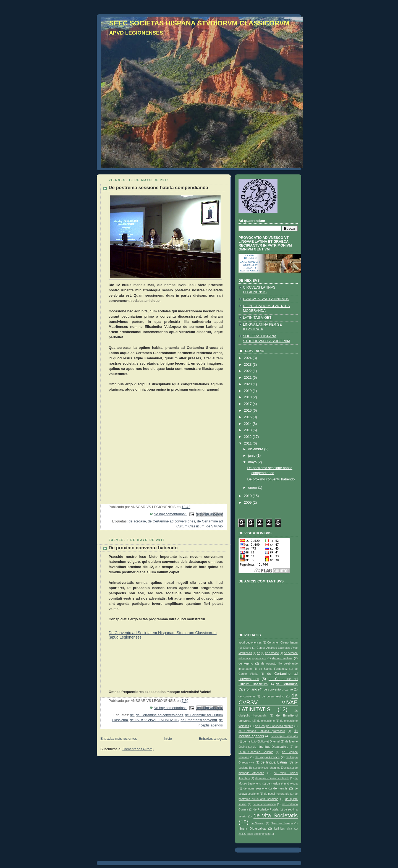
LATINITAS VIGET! (258, 318)
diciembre (256, 449)
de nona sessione (255, 789)
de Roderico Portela (266, 810)
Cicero (247, 648)
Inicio (168, 739)
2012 (248, 437)
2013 (248, 430)
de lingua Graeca (267, 757)
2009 (248, 503)
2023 (248, 365)
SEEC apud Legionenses (254, 834)
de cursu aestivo (273, 696)
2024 (248, 358)
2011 (248, 443)
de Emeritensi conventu (199, 720)
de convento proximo (278, 689)
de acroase (137, 521)
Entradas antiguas (213, 739)
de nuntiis (280, 788)
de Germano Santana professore (262, 731)
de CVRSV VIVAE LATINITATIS (154, 720)
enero (253, 488)
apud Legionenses (250, 643)
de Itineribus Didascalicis (271, 747)
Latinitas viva (283, 829)
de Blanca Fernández (273, 669)
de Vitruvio (215, 526)
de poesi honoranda (277, 794)
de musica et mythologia (282, 784)
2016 (248, 411)
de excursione (266, 721)
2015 (248, 417)
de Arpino (246, 663)
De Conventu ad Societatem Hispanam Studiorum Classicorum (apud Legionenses (163, 635)
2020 (248, 384)
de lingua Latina (274, 762)
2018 (248, 397)
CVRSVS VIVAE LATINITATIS (266, 299)
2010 (248, 496)
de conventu (247, 696)
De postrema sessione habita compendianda (158, 188)
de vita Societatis (276, 815)
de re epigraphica (264, 804)
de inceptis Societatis (284, 736)
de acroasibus (282, 658)
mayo (253, 462)
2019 (248, 391)
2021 (248, 378)
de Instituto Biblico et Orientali (261, 742)
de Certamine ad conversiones (171, 521)
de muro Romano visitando (272, 778)
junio (252, 456)
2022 (248, 371)
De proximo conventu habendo (143, 548)
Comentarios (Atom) (138, 749)
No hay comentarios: (170, 514)
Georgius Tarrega (282, 823)
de (132, 715)
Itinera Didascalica (252, 828)
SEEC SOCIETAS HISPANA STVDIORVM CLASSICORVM (199, 23)
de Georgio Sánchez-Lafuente (274, 726)
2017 (248, 404)
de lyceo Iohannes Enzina (274, 768)
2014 (248, 424)
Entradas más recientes (119, 739)
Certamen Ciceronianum (282, 643)
